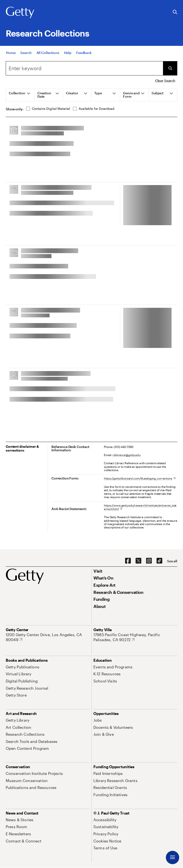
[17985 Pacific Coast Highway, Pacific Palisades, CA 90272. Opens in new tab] (135, 637)
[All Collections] (48, 53)
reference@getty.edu (127, 455)
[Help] (68, 53)
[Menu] (173, 857)
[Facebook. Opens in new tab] (128, 561)
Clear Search (165, 81)
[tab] (20, 95)
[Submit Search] (170, 68)
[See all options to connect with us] (172, 561)
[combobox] (84, 68)
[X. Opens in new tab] (138, 561)
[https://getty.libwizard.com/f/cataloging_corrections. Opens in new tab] (140, 478)
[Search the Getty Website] (175, 12)
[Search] (26, 53)
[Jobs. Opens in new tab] (98, 720)
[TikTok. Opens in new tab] (159, 561)
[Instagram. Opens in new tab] (149, 561)
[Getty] (20, 13)
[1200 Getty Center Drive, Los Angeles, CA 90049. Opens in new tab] (48, 637)
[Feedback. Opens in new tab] (84, 53)
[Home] (11, 53)
